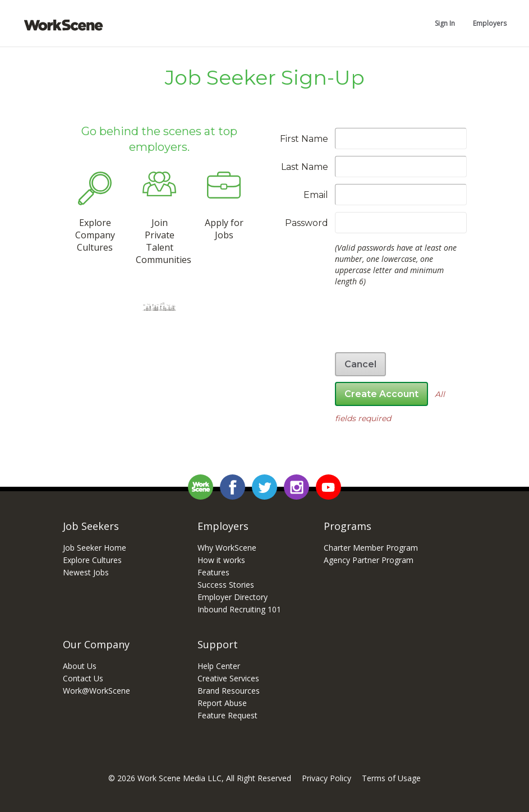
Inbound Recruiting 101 (239, 609)
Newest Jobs (86, 572)
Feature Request (227, 715)
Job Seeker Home (95, 548)
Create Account (381, 394)
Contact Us (83, 678)
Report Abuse (222, 703)
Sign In (445, 23)
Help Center (219, 666)
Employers (490, 23)
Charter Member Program (371, 548)
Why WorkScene (227, 548)
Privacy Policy (326, 778)
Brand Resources (229, 691)
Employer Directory (233, 597)
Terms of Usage (391, 778)
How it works (221, 560)
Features (213, 572)
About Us (80, 666)
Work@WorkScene (96, 691)
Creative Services (228, 678)
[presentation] (381, 324)
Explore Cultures (92, 560)
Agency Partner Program (369, 560)
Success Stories (226, 585)
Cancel (360, 364)
